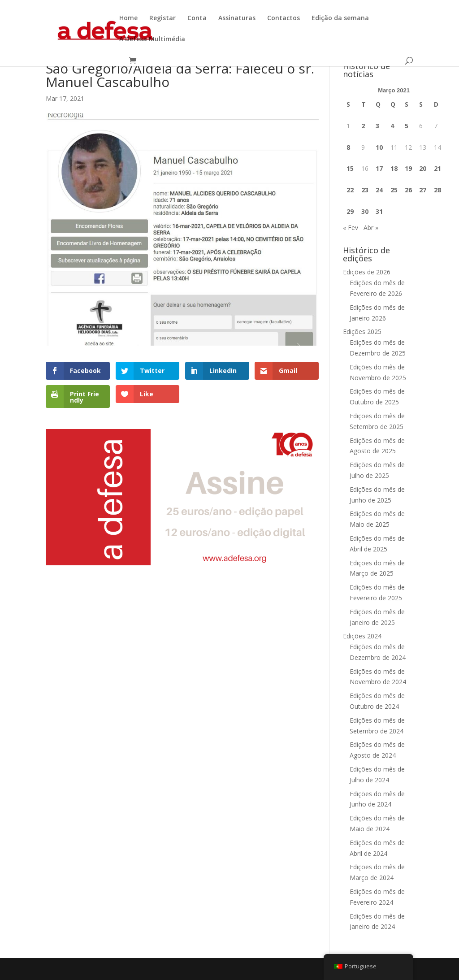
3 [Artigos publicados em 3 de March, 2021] (377, 126)
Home (128, 18)
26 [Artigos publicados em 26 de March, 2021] (408, 190)
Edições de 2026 (367, 272)
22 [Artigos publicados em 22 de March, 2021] (350, 190)
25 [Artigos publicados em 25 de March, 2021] (394, 190)
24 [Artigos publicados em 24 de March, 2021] (379, 190)
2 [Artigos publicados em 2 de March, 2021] (363, 126)
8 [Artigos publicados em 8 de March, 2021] (348, 147)
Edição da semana (340, 18)
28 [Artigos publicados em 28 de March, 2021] (437, 190)
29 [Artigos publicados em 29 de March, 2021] (350, 211)
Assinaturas (237, 18)
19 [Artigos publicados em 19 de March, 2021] (408, 168)
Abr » (371, 228)
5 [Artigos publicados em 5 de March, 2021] (407, 126)
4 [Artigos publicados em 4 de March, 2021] (392, 126)
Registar (162, 18)
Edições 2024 (362, 636)
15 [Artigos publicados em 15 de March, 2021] (350, 168)
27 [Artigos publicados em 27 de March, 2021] (423, 190)
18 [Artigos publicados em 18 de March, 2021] (394, 168)
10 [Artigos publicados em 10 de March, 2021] (379, 147)
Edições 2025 (362, 332)
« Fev (351, 228)
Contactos (284, 18)
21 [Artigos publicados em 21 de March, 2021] (437, 168)
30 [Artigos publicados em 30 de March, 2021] (365, 211)
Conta (197, 18)
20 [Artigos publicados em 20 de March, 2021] (423, 168)
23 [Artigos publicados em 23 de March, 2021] (365, 190)
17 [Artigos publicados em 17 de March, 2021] (379, 168)
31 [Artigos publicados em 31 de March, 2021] (379, 211)
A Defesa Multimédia (152, 39)
